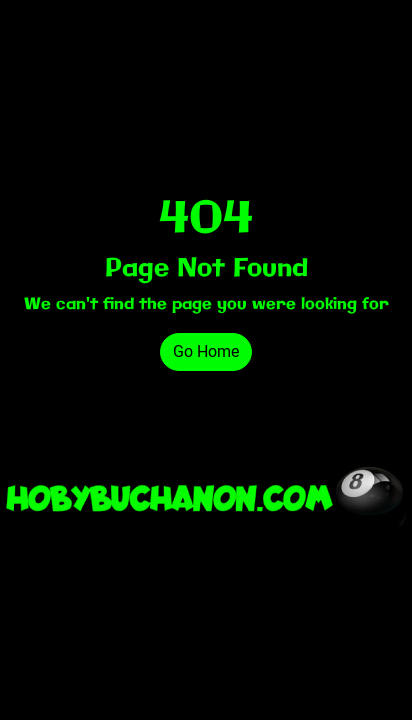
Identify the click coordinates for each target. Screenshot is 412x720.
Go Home (206, 351)
